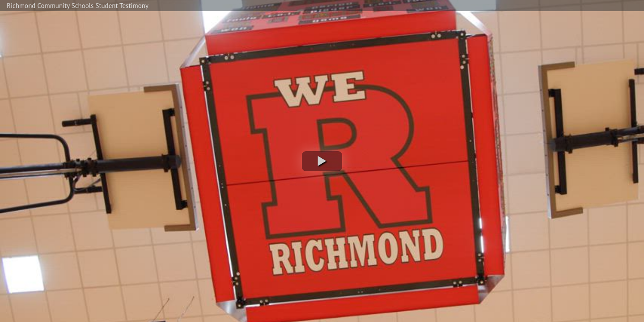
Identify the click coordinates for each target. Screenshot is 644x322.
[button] (322, 161)
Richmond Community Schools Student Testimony (78, 6)
